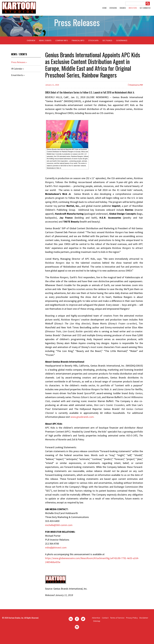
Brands (123, 8)
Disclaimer (144, 625)
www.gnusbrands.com (82, 424)
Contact (105, 625)
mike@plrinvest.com (56, 555)
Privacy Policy (132, 625)
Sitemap (97, 628)
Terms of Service (117, 625)
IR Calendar (17, 76)
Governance (122, 48)
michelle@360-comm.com (59, 532)
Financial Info (78, 48)
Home (104, 8)
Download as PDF (135, 92)
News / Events (45, 48)
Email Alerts (17, 83)
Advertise (96, 625)
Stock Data (93, 48)
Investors (133, 8)
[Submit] (148, 4)
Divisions (113, 8)
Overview (31, 48)
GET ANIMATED (145, 8)
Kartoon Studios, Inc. (16, 625)
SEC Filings (107, 48)
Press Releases (18, 70)
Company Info (62, 48)
